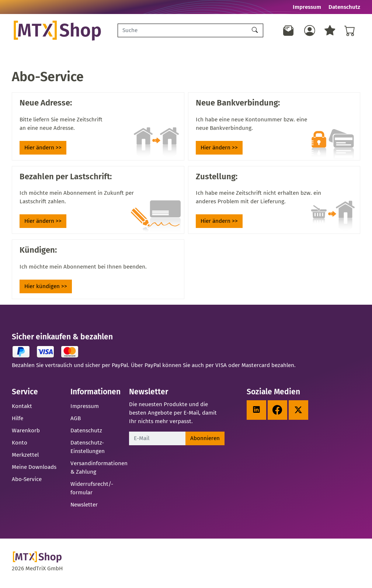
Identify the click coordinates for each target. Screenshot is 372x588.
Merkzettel (25, 457)
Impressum (307, 7)
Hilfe (18, 421)
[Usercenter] (309, 32)
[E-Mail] (157, 441)
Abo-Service (27, 481)
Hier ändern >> (43, 150)
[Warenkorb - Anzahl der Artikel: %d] (350, 32)
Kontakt (22, 409)
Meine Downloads (34, 469)
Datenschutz (344, 7)
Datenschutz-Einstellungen (88, 449)
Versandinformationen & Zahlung (99, 470)
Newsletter (84, 507)
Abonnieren (205, 440)
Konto (20, 445)
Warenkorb (26, 433)
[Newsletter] (288, 32)
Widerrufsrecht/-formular (92, 490)
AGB (76, 421)
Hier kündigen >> (46, 289)
